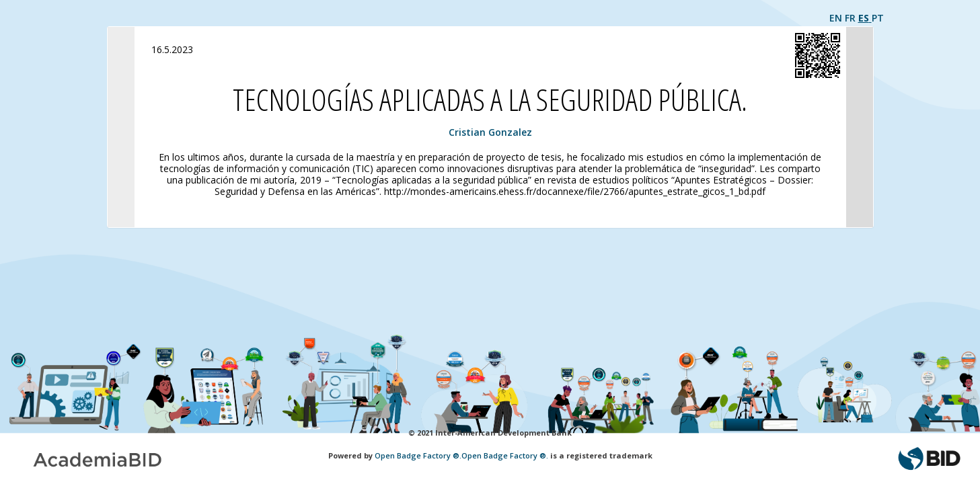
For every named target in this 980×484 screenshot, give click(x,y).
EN (837, 18)
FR (852, 18)
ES (865, 18)
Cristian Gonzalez (490, 132)
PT (878, 18)
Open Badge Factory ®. (418, 455)
